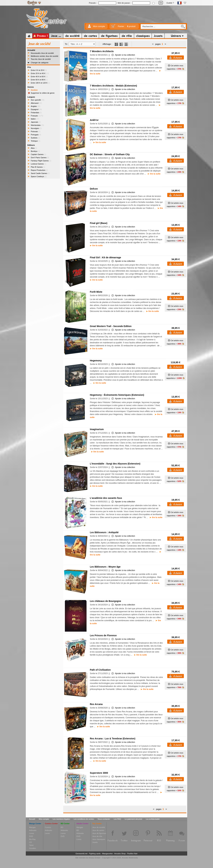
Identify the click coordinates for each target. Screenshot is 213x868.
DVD (31, 836)
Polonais (36, 131)
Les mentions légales (61, 819)
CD (30, 842)
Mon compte (99, 26)
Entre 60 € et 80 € (39, 80)
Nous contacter (104, 819)
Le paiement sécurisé (133, 819)
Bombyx (35, 151)
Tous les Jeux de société (41, 59)
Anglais (36, 106)
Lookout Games (39, 164)
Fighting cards (95, 854)
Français (37, 116)
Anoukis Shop (120, 854)
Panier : (127, 26)
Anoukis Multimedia (130, 858)
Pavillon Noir (132, 854)
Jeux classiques (99, 839)
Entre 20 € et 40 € (40, 73)
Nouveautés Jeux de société (42, 53)
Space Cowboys (39, 176)
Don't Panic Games (40, 158)
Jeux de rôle (97, 836)
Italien (35, 119)
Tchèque (36, 141)
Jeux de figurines (99, 833)
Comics (48, 827)
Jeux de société (99, 827)
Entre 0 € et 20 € (39, 70)
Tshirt (31, 845)
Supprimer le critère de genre (43, 93)
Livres (32, 833)
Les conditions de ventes (84, 819)
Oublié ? (170, 3)
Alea (34, 148)
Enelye (98, 858)
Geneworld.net (82, 854)
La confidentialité (153, 819)
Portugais (36, 135)
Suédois (35, 138)
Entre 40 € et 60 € (39, 77)
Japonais (36, 122)
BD (62, 827)
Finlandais (36, 113)
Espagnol (36, 109)
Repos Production (39, 170)
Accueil (32, 819)
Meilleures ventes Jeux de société (45, 56)
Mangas (32, 827)
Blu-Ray (32, 839)
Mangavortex (107, 854)
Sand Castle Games (40, 173)
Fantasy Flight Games (41, 161)
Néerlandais (37, 125)
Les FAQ (117, 819)
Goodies (33, 848)
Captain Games (38, 154)
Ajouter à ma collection (123, 55)
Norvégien (36, 128)
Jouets (95, 842)
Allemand (36, 103)
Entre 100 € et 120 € (40, 83)
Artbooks (33, 830)
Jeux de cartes (98, 830)
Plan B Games (38, 167)
